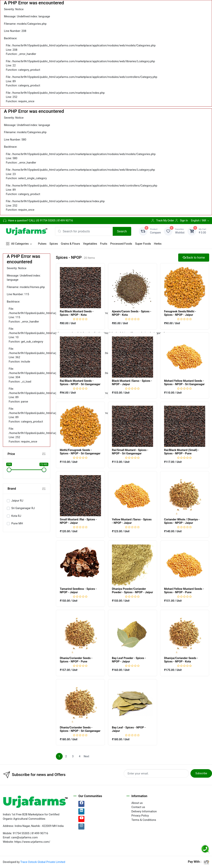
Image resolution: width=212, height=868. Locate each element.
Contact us (138, 807)
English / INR (198, 220)
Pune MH (17, 523)
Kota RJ (16, 516)
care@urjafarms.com (25, 837)
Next (86, 756)
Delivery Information (144, 811)
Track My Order (162, 220)
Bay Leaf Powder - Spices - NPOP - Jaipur (129, 660)
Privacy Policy (140, 816)
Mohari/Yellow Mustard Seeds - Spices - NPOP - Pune (184, 591)
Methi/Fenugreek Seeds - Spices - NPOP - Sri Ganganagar (80, 452)
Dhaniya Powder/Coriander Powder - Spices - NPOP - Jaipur (133, 591)
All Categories (17, 244)
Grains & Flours (71, 244)
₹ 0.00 (202, 231)
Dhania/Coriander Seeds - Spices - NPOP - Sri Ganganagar (80, 729)
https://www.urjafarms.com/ (32, 842)
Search (122, 231)
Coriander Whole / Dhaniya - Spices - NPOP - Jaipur (182, 521)
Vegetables (90, 244)
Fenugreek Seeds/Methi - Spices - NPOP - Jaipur (180, 313)
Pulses (42, 244)
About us (137, 803)
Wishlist (180, 231)
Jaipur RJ (17, 501)
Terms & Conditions (144, 820)
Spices (54, 244)
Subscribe (201, 773)
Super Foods (143, 244)
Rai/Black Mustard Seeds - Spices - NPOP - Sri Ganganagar (80, 383)
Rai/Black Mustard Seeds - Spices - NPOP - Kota (77, 313)
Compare (155, 231)
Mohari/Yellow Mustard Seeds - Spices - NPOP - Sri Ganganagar (184, 383)
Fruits (104, 244)
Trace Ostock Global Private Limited (43, 862)
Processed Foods (121, 244)
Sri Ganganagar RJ (23, 508)
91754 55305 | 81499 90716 (56, 220)
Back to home (194, 258)
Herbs (158, 244)
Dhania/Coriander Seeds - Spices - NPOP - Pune (76, 660)
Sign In (181, 220)
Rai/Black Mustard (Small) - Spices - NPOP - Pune (182, 452)
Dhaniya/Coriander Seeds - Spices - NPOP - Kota (181, 660)
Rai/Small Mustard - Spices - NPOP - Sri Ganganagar (130, 452)
